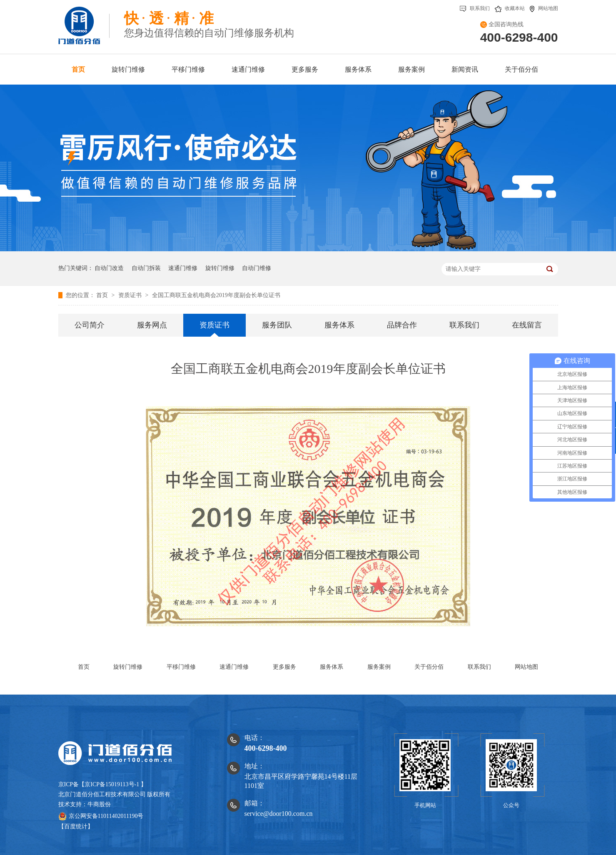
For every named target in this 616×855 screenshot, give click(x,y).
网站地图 (544, 8)
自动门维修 (257, 268)
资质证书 (131, 295)
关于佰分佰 (429, 667)
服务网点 (152, 325)
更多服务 (284, 667)
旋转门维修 (220, 268)
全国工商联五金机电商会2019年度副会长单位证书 (216, 295)
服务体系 (339, 325)
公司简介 (90, 325)
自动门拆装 (146, 268)
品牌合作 (402, 325)
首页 (103, 295)
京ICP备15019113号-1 (112, 784)
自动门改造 (109, 268)
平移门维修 (181, 667)
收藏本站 (510, 8)
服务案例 (379, 667)
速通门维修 (183, 268)
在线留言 (527, 325)
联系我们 (475, 8)
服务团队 (277, 325)
